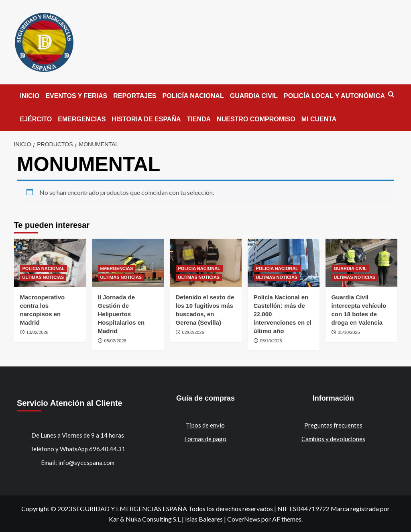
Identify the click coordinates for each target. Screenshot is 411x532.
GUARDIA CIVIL (254, 96)
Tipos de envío (205, 425)
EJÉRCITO (36, 119)
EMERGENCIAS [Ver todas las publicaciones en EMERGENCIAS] (117, 268)
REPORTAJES (135, 96)
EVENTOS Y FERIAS (76, 96)
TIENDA (199, 119)
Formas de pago (205, 439)
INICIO (30, 96)
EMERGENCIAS (82, 119)
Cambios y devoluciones (333, 439)
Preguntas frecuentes (333, 425)
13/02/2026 (38, 332)
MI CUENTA (319, 119)
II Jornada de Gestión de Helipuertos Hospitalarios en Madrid (121, 314)
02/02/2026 (193, 332)
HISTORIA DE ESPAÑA (146, 119)
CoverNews (244, 519)
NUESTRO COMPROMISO (256, 119)
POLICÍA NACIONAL (193, 96)
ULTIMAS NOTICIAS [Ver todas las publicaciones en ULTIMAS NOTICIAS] (43, 277)
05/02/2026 (115, 341)
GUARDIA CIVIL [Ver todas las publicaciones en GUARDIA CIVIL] (350, 268)
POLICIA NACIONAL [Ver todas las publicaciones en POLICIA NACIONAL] (44, 268)
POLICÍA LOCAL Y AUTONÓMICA (334, 96)
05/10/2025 (271, 341)
